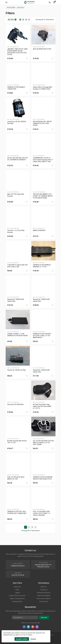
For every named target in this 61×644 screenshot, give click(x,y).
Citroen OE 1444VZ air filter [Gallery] (17, 370)
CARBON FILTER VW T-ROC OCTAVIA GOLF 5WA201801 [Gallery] (17, 512)
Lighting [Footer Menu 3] (17, 593)
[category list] (23, 20)
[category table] (29, 20)
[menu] (6, 2)
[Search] (50, 2)
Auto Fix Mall (11, 8)
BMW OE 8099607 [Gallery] (39, 230)
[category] (20, 20)
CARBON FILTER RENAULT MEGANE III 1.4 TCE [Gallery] (42, 266)
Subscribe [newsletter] (44, 617)
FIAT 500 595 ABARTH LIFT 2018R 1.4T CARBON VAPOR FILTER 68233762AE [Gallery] (43, 196)
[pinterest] (33, 627)
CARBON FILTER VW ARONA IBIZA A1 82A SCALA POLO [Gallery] (43, 478)
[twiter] (28, 627)
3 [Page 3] (32, 527)
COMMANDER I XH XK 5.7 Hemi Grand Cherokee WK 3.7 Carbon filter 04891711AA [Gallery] (43, 160)
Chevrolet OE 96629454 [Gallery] (15, 404)
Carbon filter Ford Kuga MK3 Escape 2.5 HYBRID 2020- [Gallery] (43, 88)
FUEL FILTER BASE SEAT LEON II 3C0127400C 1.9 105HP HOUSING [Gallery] (41, 513)
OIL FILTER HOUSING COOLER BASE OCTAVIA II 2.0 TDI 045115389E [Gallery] (43, 443)
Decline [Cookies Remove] (33, 639)
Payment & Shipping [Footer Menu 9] (44, 596)
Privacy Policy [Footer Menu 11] (44, 601)
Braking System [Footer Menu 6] (17, 601)
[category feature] (26, 20)
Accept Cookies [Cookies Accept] (22, 639)
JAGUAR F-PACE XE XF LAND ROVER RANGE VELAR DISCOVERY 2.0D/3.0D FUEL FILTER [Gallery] (17, 52)
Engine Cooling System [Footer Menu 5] (17, 599)
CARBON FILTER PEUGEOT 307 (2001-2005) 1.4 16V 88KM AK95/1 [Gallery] (42, 336)
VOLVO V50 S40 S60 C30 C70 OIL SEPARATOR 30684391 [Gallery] (17, 159)
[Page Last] (35, 527)
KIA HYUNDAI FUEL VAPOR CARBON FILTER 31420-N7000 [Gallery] (42, 123)
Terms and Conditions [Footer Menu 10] (44, 599)
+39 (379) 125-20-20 (18, 575)
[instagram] (37, 627)
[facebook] (24, 627)
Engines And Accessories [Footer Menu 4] (17, 596)
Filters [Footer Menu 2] (17, 590)
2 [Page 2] (29, 527)
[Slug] (18, 35)
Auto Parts (20, 8)
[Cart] (54, 2)
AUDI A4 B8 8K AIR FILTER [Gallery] (42, 49)
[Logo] (30, 2)
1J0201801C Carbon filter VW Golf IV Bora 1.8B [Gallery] (17, 266)
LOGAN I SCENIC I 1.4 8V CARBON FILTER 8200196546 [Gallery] (17, 335)
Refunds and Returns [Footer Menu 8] (44, 593)
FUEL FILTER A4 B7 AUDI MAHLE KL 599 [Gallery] (16, 478)
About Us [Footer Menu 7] (44, 587)
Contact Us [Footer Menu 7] (44, 590)
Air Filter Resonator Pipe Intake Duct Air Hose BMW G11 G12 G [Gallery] (42, 406)
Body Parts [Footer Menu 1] (17, 587)
